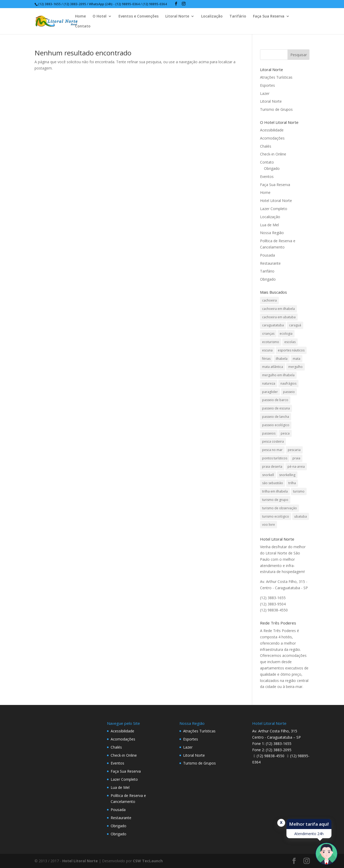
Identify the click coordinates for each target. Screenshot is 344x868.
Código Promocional (238, 853)
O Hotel (100, 16)
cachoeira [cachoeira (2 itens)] (269, 300)
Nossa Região (272, 233)
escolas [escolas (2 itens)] (290, 342)
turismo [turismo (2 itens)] (299, 491)
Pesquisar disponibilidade (295, 861)
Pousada (267, 255)
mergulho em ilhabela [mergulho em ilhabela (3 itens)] (278, 375)
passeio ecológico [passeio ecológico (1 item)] (276, 425)
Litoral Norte (177, 16)
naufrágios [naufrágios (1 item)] (288, 383)
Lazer (265, 93)
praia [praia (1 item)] (296, 458)
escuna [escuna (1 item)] (267, 350)
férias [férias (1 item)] (266, 359)
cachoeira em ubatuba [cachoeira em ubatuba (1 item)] (279, 317)
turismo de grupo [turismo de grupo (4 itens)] (275, 500)
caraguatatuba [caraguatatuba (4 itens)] (273, 325)
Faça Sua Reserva (269, 16)
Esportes (267, 85)
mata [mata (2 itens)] (297, 359)
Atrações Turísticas (276, 77)
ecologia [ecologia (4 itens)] (286, 334)
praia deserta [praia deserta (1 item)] (272, 467)
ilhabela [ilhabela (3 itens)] (282, 359)
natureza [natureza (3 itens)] (269, 383)
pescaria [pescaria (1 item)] (294, 450)
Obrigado (272, 168)
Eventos (267, 177)
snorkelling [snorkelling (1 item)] (287, 475)
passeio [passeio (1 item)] (289, 392)
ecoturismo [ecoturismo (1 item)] (271, 342)
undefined (146, 862)
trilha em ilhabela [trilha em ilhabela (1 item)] (275, 491)
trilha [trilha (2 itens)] (292, 483)
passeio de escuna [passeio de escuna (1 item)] (276, 408)
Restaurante (270, 263)
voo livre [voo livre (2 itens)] (269, 525)
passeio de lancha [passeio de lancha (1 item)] (276, 417)
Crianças (180, 853)
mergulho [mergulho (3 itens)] (295, 367)
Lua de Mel (269, 225)
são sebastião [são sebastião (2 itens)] (273, 483)
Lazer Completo (274, 209)
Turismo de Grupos (276, 109)
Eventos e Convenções (139, 16)
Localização (212, 16)
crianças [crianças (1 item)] (268, 334)
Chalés (266, 146)
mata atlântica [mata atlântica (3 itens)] (273, 367)
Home (80, 16)
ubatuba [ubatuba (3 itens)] (301, 516)
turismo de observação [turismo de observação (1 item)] (280, 508)
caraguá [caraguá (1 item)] (295, 325)
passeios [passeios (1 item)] (269, 433)
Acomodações (272, 138)
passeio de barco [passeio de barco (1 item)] (275, 400)
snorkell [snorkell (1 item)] (268, 475)
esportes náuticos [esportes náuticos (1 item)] (291, 350)
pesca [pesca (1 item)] (285, 433)
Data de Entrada (38, 853)
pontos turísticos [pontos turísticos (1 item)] (275, 458)
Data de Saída (85, 853)
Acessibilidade (272, 130)
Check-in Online (273, 154)
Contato (83, 26)
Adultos (129, 853)
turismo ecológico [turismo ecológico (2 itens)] (276, 516)
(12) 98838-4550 (270, 756)
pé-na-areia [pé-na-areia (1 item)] (296, 467)
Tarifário (238, 16)
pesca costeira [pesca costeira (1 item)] (273, 441)
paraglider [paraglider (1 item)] (270, 392)
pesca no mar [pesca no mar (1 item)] (272, 450)
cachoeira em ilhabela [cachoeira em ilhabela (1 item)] (278, 309)
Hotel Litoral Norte (276, 201)
